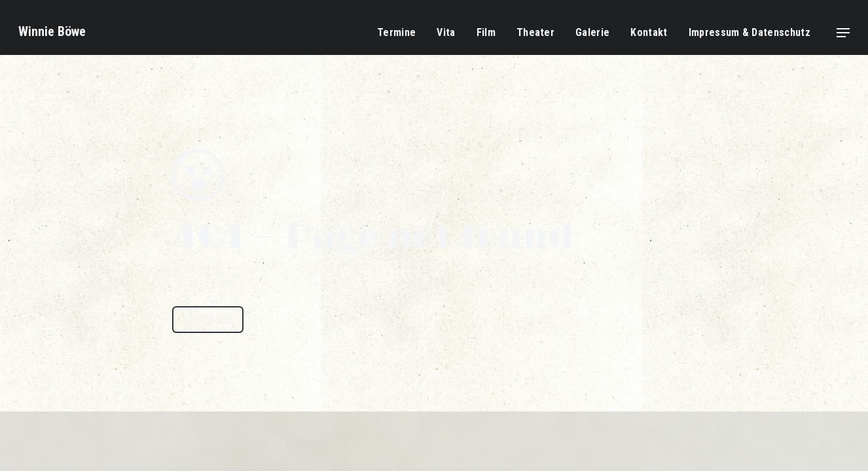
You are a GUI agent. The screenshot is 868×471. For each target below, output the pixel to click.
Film (486, 32)
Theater (535, 32)
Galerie (592, 32)
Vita (446, 32)
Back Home (208, 320)
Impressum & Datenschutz (750, 32)
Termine (396, 32)
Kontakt (649, 32)
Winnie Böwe (52, 31)
